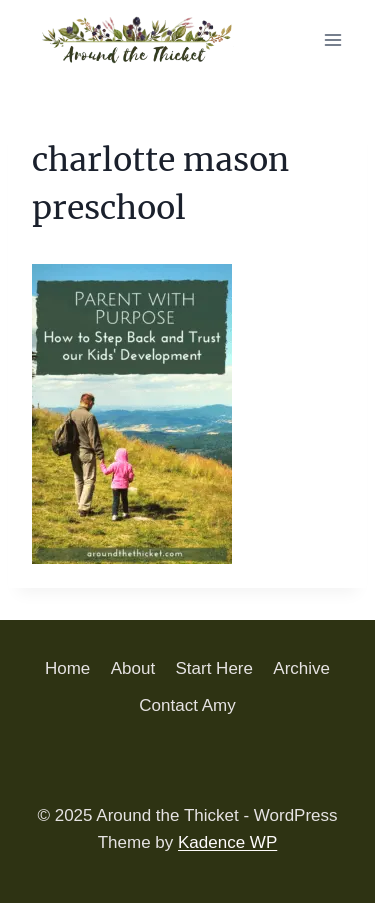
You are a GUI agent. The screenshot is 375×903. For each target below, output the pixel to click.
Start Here (214, 668)
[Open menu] (332, 39)
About (133, 668)
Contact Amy (187, 705)
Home (67, 668)
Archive (301, 668)
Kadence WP (227, 842)
